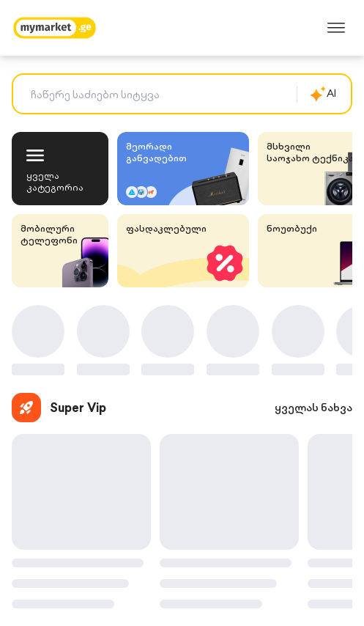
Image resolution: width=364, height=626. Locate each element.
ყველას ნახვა (313, 408)
